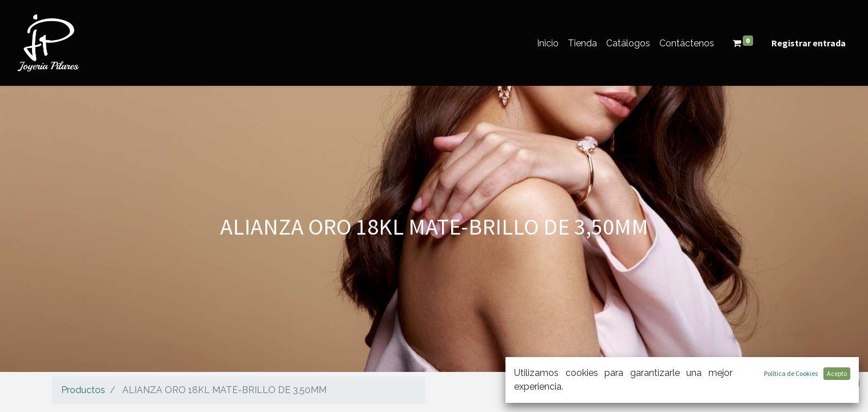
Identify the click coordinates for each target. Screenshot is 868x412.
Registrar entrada (809, 43)
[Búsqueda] (804, 387)
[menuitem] (548, 43)
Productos (83, 390)
